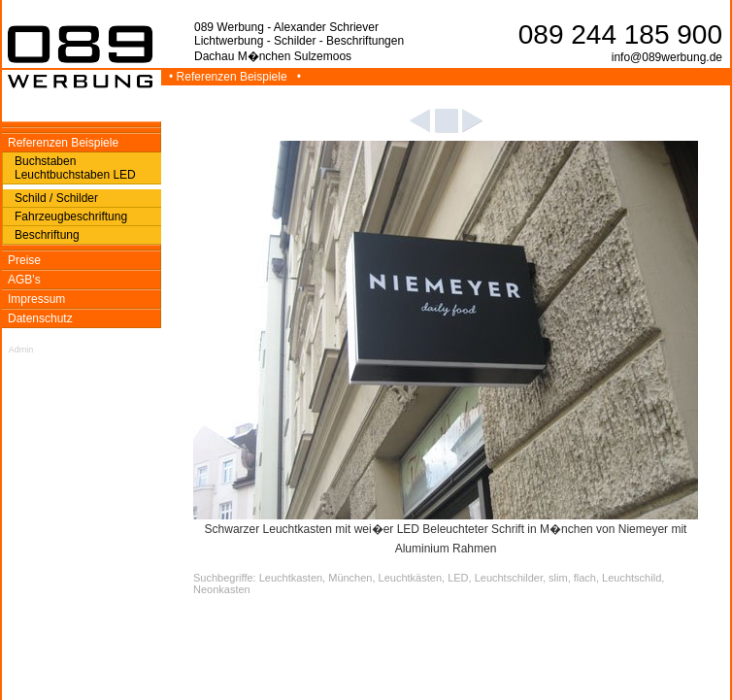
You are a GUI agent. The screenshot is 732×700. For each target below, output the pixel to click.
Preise (24, 260)
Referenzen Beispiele (63, 143)
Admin (21, 350)
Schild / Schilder (56, 198)
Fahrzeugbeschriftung (71, 217)
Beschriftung (47, 235)
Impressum (36, 299)
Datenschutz (40, 318)
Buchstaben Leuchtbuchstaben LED (75, 168)
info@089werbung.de (667, 57)
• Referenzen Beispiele (230, 77)
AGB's (24, 280)
